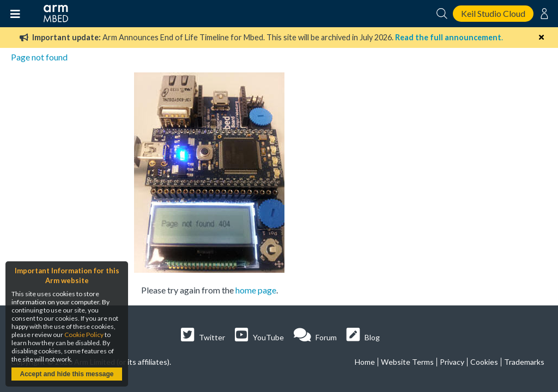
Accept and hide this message (66, 374)
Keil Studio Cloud (493, 13)
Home (365, 362)
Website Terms (407, 362)
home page (256, 290)
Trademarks (524, 362)
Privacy (452, 362)
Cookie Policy (84, 335)
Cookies (484, 362)
